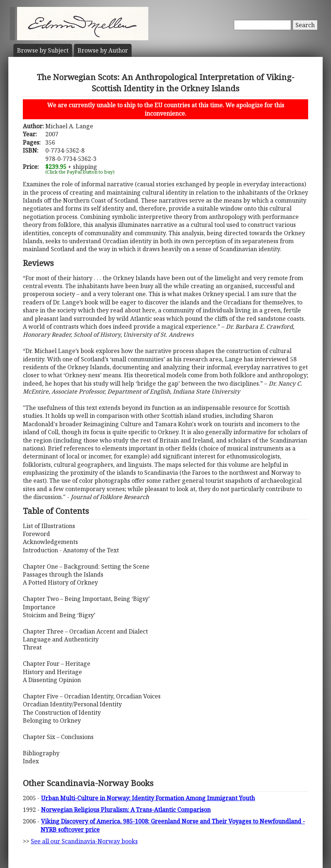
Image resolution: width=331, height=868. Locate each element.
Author (103, 50)
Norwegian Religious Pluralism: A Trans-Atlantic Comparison (126, 810)
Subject (43, 50)
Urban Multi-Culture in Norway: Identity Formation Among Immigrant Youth (148, 798)
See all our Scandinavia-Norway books (84, 841)
